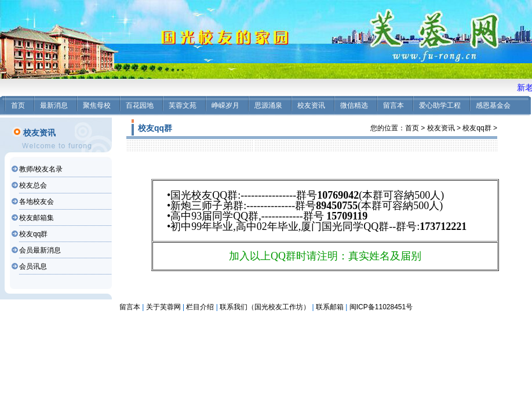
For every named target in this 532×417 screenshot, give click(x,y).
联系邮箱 (330, 307)
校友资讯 (311, 105)
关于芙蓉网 (163, 307)
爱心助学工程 (440, 105)
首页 (18, 105)
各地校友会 (37, 202)
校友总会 (33, 185)
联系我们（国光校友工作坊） (265, 307)
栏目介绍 (200, 307)
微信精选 (354, 105)
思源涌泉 (268, 105)
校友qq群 (33, 234)
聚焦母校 (97, 105)
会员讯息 (33, 266)
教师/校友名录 (41, 169)
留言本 (393, 105)
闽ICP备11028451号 (381, 307)
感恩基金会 (493, 105)
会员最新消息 (40, 250)
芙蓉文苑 (183, 105)
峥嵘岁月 (225, 105)
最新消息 (54, 105)
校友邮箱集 (37, 218)
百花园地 (140, 105)
